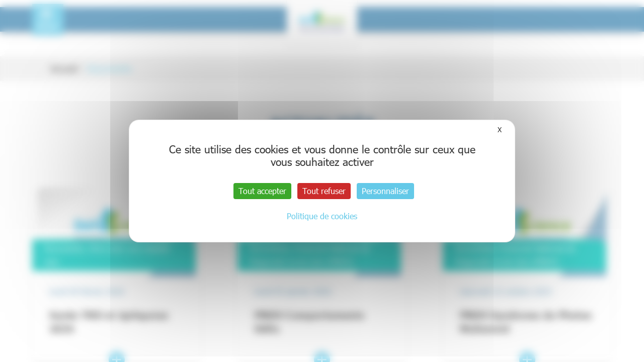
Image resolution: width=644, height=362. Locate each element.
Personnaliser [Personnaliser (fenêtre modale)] (385, 191)
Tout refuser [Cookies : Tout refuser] (324, 191)
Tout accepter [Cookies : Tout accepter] (262, 191)
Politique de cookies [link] (322, 216)
